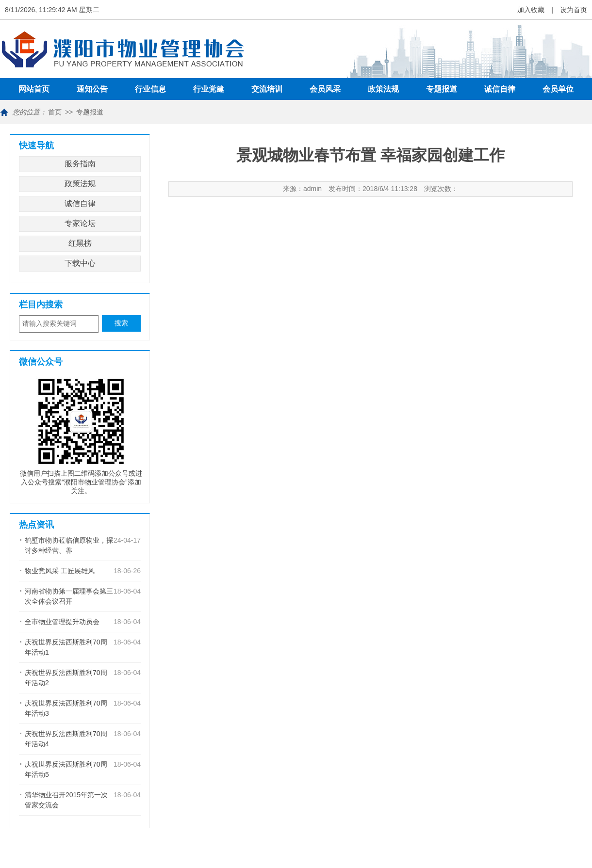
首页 (55, 112)
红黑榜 (80, 243)
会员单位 (558, 89)
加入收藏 (531, 10)
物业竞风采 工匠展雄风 (60, 571)
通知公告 (92, 89)
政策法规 (383, 89)
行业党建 (209, 89)
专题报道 (442, 89)
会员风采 (325, 89)
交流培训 (267, 89)
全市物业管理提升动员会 (62, 622)
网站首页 (34, 89)
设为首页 (574, 10)
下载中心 (80, 263)
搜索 (121, 323)
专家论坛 (80, 223)
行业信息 (150, 89)
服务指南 (80, 164)
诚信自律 (500, 89)
